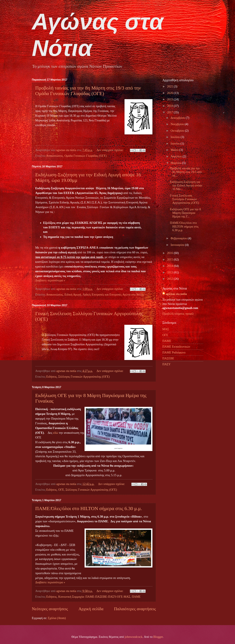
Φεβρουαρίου (179, 238)
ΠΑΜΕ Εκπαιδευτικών (176, 347)
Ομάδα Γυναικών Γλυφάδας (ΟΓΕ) (86, 156)
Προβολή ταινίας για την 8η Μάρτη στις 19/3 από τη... (186, 172)
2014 (170, 266)
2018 (170, 106)
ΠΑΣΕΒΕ (168, 358)
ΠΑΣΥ (167, 364)
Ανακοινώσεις (55, 156)
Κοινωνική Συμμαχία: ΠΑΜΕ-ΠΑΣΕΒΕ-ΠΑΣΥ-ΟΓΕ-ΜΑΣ (94, 597)
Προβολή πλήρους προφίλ (178, 314)
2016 (170, 253)
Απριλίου (177, 156)
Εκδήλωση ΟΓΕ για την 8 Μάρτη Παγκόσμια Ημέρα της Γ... (185, 213)
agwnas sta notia (176, 294)
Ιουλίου (176, 137)
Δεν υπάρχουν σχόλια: (110, 150)
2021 (170, 86)
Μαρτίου (176, 163)
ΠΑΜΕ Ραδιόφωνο (174, 353)
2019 (170, 99)
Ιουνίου (176, 144)
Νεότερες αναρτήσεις (50, 609)
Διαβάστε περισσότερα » (50, 280)
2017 (170, 112)
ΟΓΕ (61, 490)
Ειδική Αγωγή (73, 295)
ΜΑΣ (166, 329)
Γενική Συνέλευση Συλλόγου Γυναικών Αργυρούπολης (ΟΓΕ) (184, 199)
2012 (170, 279)
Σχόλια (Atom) (57, 618)
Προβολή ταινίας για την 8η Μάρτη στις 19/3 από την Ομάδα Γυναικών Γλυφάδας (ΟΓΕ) (88, 91)
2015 (170, 260)
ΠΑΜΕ (136, 597)
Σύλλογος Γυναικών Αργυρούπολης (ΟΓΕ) (84, 377)
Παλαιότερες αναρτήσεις (135, 609)
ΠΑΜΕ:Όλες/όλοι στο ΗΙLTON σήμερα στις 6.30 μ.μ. (89, 508)
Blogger (158, 637)
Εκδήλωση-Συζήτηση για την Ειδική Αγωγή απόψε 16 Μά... (186, 185)
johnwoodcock (133, 637)
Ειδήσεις (52, 377)
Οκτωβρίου (178, 131)
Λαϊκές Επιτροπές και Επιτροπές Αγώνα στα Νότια (113, 295)
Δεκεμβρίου (178, 118)
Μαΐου (175, 150)
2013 (170, 272)
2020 (170, 93)
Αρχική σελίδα (91, 609)
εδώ (56, 433)
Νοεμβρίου (178, 124)
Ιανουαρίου (178, 245)
